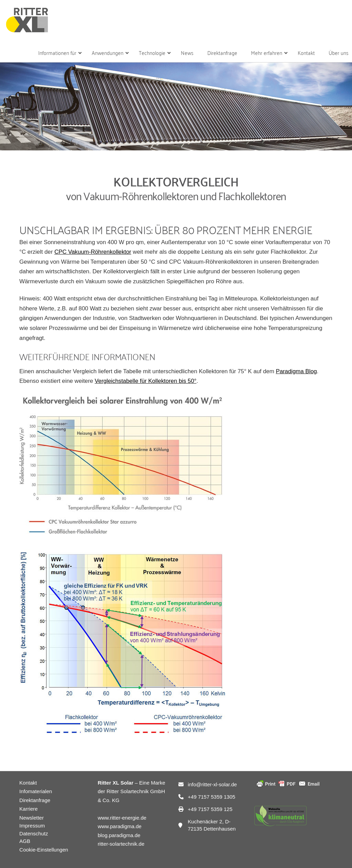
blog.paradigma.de (119, 835)
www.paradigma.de (120, 826)
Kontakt (28, 783)
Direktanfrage (35, 800)
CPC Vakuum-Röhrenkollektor (93, 252)
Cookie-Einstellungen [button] (44, 850)
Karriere (28, 809)
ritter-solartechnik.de (121, 844)
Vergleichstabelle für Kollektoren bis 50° (146, 381)
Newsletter (31, 818)
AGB (25, 841)
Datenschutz (34, 833)
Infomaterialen (36, 791)
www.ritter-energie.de (122, 818)
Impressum (32, 826)
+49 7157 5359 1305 (211, 797)
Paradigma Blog (296, 371)
